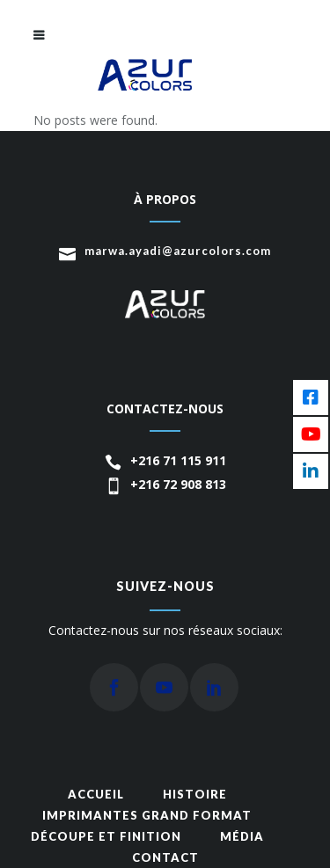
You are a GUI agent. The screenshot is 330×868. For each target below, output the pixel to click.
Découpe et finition (106, 836)
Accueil (96, 794)
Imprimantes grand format (147, 815)
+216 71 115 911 (178, 460)
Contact (165, 857)
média (242, 836)
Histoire (195, 794)
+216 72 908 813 (178, 484)
